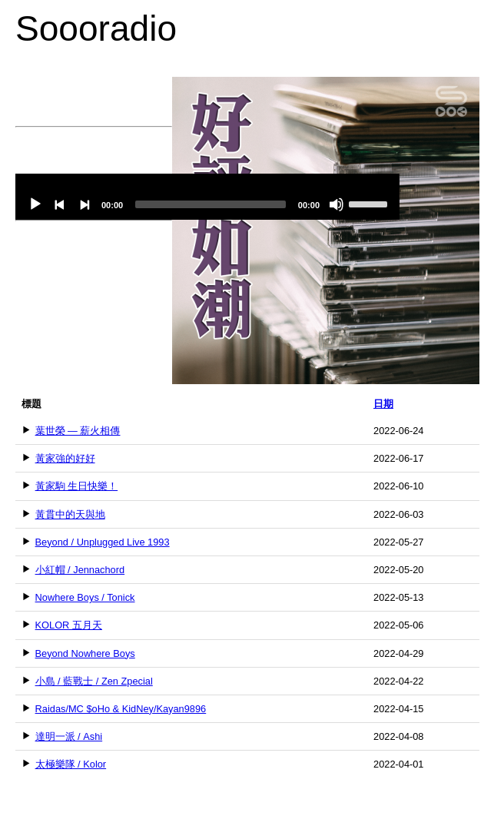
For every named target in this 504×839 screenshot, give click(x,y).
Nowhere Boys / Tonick (85, 597)
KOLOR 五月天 (69, 625)
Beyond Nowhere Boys (85, 653)
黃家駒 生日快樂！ (77, 486)
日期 (383, 404)
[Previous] (60, 204)
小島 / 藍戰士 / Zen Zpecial (94, 681)
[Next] (85, 204)
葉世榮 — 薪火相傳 (78, 431)
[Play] (35, 204)
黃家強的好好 (65, 458)
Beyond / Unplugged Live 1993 (103, 542)
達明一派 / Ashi (69, 736)
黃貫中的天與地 (70, 514)
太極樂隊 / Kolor (71, 764)
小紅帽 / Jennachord (80, 570)
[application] (207, 197)
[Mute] (337, 204)
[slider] (211, 204)
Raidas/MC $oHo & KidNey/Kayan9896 (121, 709)
